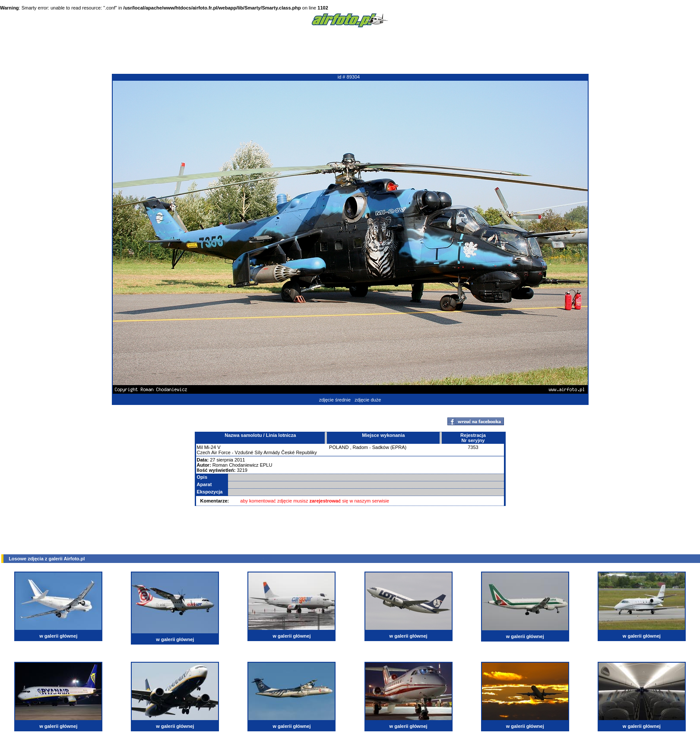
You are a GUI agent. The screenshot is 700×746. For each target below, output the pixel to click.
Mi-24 (210, 447)
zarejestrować (325, 501)
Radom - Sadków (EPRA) (380, 447)
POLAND (339, 447)
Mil (200, 447)
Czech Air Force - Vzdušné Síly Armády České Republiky (257, 452)
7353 (473, 447)
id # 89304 (349, 77)
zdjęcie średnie (335, 400)
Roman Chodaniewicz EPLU (242, 465)
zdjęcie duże (368, 400)
